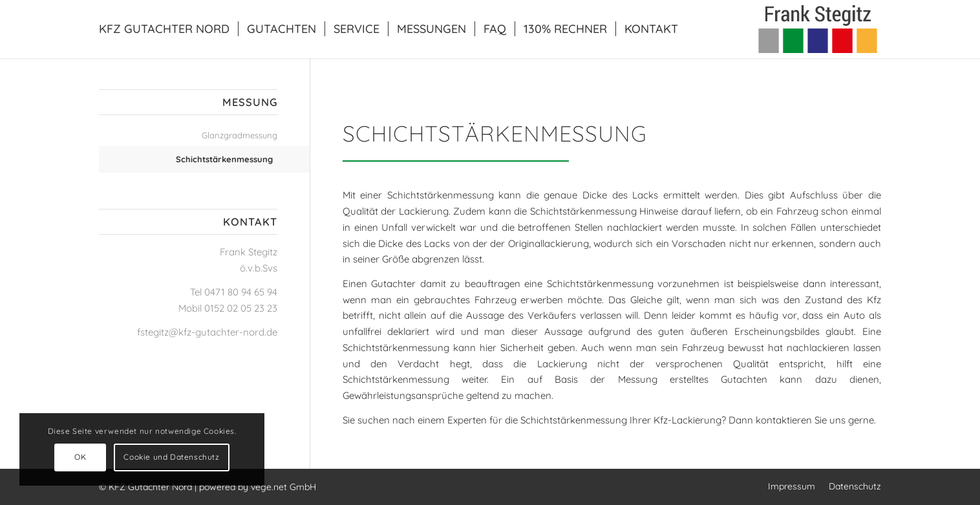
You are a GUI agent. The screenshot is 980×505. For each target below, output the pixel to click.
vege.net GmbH (283, 487)
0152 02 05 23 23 (241, 308)
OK (80, 457)
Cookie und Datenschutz (171, 457)
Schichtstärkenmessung (224, 159)
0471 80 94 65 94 (241, 292)
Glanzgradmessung (240, 135)
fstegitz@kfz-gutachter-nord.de (207, 332)
